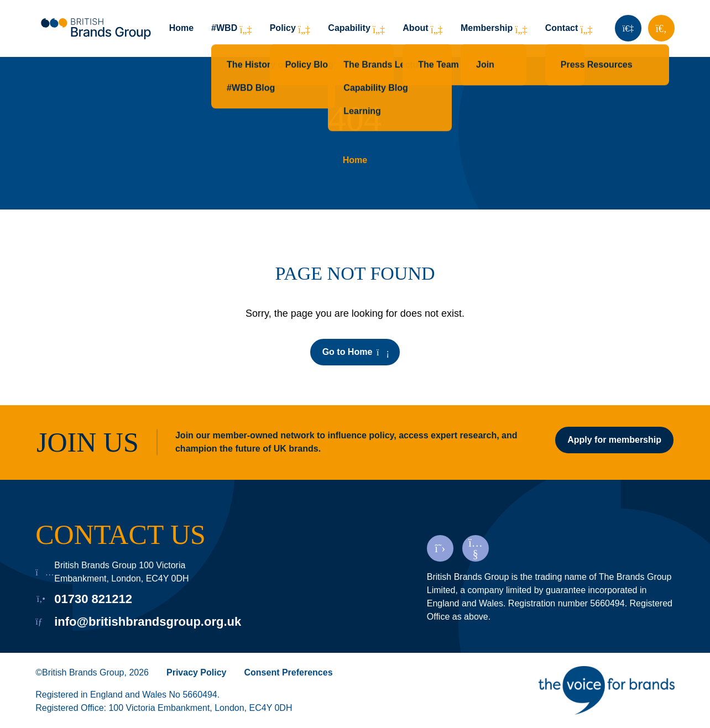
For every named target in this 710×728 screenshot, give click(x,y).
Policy (283, 28)
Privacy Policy (197, 672)
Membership (487, 28)
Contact (562, 28)
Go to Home (355, 352)
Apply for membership (614, 440)
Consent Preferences (289, 672)
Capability (349, 28)
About (415, 28)
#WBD (224, 28)
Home (181, 28)
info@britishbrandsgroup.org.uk (148, 622)
